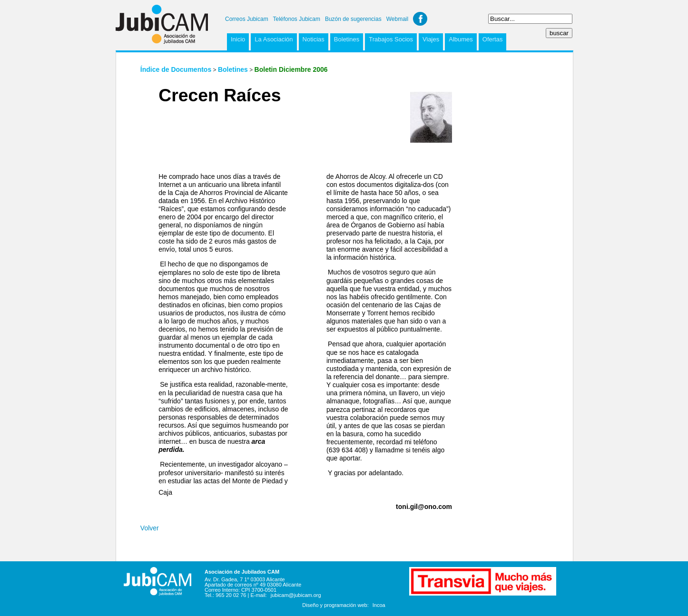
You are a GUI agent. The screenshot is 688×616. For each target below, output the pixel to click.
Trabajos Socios (391, 39)
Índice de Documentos (176, 69)
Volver (150, 528)
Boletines (347, 39)
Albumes (461, 39)
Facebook (420, 19)
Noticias (314, 39)
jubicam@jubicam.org (296, 595)
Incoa (379, 605)
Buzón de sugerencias (353, 19)
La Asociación (274, 39)
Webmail (397, 19)
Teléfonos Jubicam (297, 19)
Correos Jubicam (247, 19)
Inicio (238, 39)
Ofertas (493, 39)
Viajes (431, 39)
